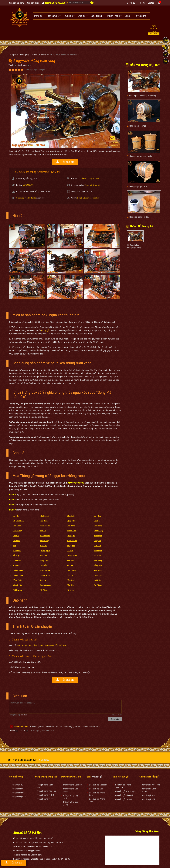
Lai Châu (98, 575)
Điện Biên (17, 560)
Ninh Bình (17, 565)
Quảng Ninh (18, 570)
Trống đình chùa (18, 793)
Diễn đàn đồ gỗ (33, 3)
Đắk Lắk (98, 546)
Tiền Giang (17, 531)
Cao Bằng (71, 526)
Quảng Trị (71, 536)
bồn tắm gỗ (97, 777)
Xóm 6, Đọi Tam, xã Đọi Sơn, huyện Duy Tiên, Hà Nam (42, 645)
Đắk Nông (98, 560)
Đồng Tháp (17, 580)
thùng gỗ (45, 330)
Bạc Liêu (43, 546)
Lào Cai (16, 536)
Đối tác (151, 3)
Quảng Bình (18, 575)
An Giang (98, 585)
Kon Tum (71, 560)
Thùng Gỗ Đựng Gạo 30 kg (141, 156)
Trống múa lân (17, 789)
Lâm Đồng (44, 565)
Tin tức (142, 3)
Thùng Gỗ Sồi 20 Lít (138, 126)
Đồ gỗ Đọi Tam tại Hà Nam (88, 198)
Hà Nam (70, 590)
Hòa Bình (44, 521)
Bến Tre (43, 531)
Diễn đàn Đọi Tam (16, 3)
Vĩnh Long (98, 531)
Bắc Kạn (16, 556)
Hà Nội (16, 516)
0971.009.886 (28, 185)
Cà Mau (70, 551)
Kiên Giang (44, 541)
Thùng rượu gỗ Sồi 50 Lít (140, 187)
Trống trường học (18, 797)
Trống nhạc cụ (17, 785)
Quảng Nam (72, 556)
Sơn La (43, 580)
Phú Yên (43, 556)
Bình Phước (45, 536)
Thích (11, 65)
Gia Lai (97, 521)
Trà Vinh (16, 541)
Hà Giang (44, 590)
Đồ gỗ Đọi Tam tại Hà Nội (88, 178)
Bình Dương (45, 575)
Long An (97, 541)
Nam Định (98, 536)
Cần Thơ (71, 585)
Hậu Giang (71, 570)
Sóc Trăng (98, 526)
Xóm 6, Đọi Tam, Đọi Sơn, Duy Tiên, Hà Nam (43, 842)
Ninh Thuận (45, 526)
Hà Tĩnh (97, 556)
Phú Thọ (70, 575)
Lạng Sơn (71, 521)
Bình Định (98, 551)
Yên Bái (70, 565)
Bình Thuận (72, 541)
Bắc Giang (71, 580)
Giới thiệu (131, 3)
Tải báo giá (65, 162)
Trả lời (22, 731)
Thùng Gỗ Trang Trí (92, 185)
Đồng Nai (98, 565)
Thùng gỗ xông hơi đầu (139, 217)
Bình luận (22, 65)
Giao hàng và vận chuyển (26, 198)
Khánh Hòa (17, 585)
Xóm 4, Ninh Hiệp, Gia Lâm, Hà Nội (38, 838)
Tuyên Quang (45, 585)
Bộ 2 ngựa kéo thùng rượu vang (143, 96)
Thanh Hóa (71, 531)
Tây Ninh (98, 570)
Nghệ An (97, 580)
